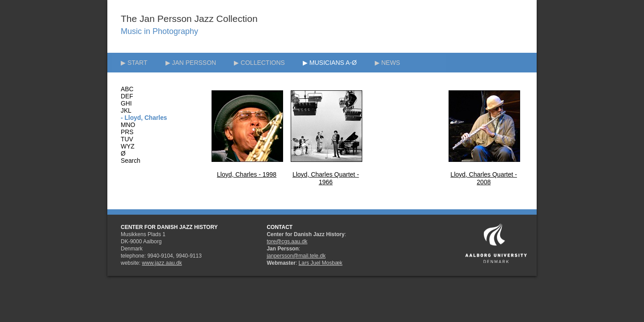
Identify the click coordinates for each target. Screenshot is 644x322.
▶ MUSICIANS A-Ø (330, 63)
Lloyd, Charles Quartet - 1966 (326, 178)
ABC (127, 89)
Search (131, 161)
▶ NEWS (388, 63)
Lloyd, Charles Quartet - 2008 (484, 178)
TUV (127, 139)
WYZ (128, 146)
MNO (128, 125)
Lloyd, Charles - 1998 (247, 174)
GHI (126, 104)
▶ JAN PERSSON (191, 63)
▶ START (134, 63)
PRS (127, 132)
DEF (127, 96)
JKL (126, 111)
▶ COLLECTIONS (259, 63)
